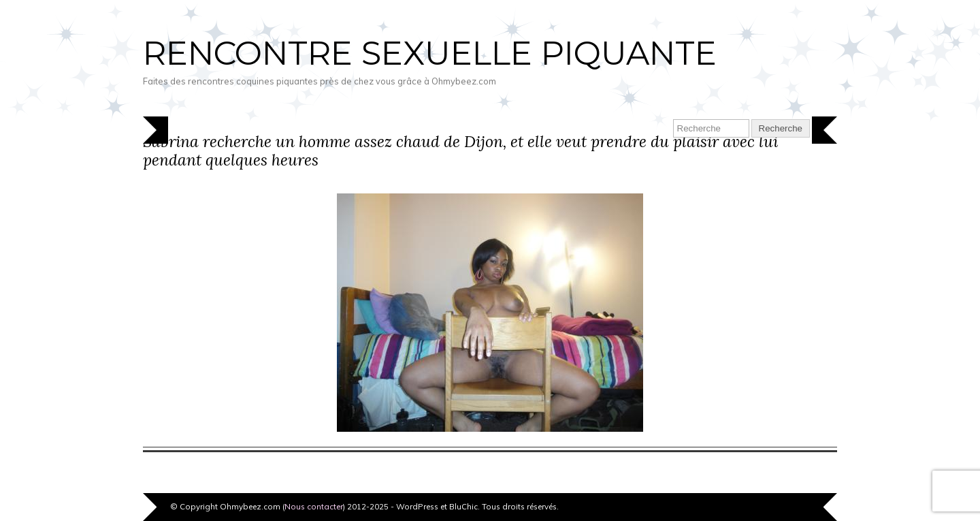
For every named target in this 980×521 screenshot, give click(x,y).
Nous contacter (314, 506)
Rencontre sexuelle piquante (430, 53)
